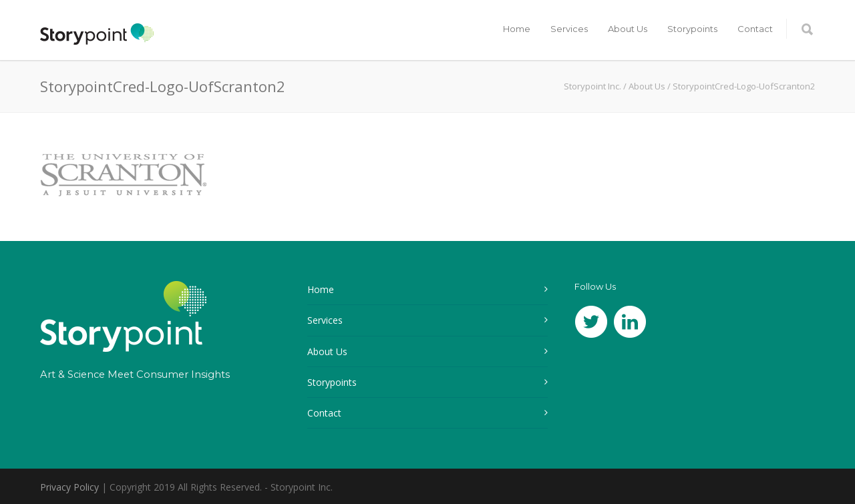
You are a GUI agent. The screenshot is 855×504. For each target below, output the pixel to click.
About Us (628, 29)
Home (517, 29)
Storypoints (692, 29)
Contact (755, 29)
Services (569, 29)
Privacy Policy (69, 487)
